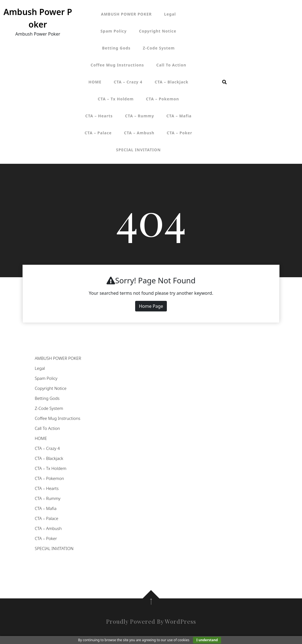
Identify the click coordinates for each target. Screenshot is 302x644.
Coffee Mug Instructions (117, 65)
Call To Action (171, 65)
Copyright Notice (158, 31)
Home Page (151, 306)
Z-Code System (159, 48)
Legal (170, 14)
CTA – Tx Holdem (116, 99)
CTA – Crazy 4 (128, 82)
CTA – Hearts (99, 116)
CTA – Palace (98, 133)
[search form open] (224, 82)
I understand (207, 640)
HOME (95, 82)
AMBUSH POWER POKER (126, 14)
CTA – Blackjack (171, 82)
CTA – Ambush (139, 133)
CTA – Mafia (179, 116)
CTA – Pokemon (163, 99)
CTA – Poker (179, 133)
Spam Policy (113, 31)
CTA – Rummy (140, 116)
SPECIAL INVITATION (138, 150)
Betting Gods (116, 48)
